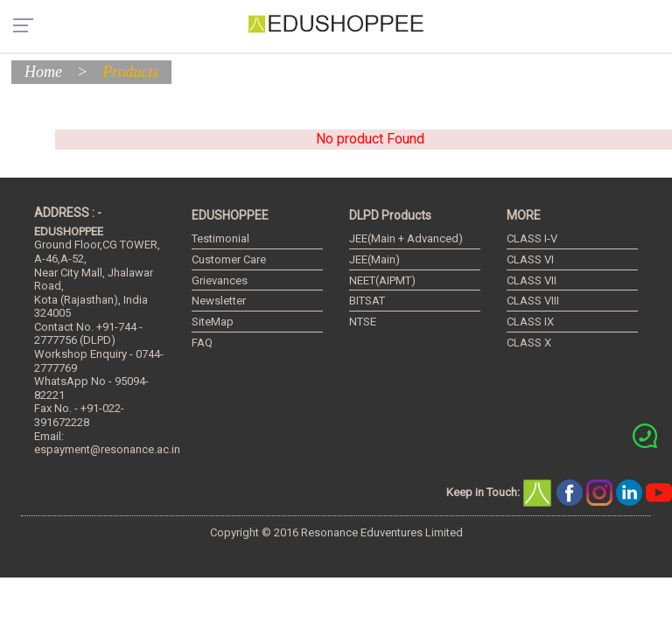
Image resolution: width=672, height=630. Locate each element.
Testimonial (220, 238)
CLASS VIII (533, 301)
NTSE (363, 322)
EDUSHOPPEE (230, 215)
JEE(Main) (374, 259)
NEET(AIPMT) (382, 280)
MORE (524, 215)
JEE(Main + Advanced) (406, 238)
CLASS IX (530, 322)
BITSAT (367, 301)
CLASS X (529, 343)
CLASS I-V (532, 238)
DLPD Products (390, 215)
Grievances (220, 280)
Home (43, 72)
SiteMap (213, 322)
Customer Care (229, 259)
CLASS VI (530, 259)
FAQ (202, 343)
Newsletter (219, 301)
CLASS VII (532, 280)
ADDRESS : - (68, 213)
